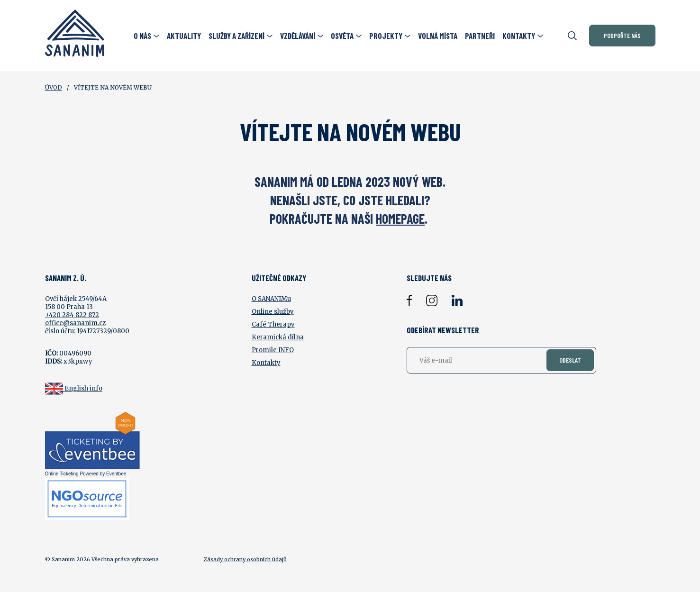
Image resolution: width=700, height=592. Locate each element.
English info (83, 388)
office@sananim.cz (75, 323)
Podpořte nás (622, 35)
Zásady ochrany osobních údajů (245, 559)
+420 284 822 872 (72, 315)
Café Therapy (273, 324)
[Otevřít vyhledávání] (572, 36)
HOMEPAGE (400, 219)
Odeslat (570, 360)
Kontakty (266, 363)
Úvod (54, 87)
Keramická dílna (278, 337)
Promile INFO (273, 350)
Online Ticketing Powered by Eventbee (86, 474)
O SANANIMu (271, 299)
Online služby (273, 312)
